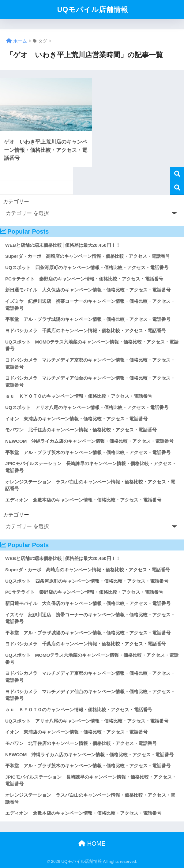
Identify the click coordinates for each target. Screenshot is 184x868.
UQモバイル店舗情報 (93, 9)
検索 (177, 174)
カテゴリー (16, 202)
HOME (92, 844)
